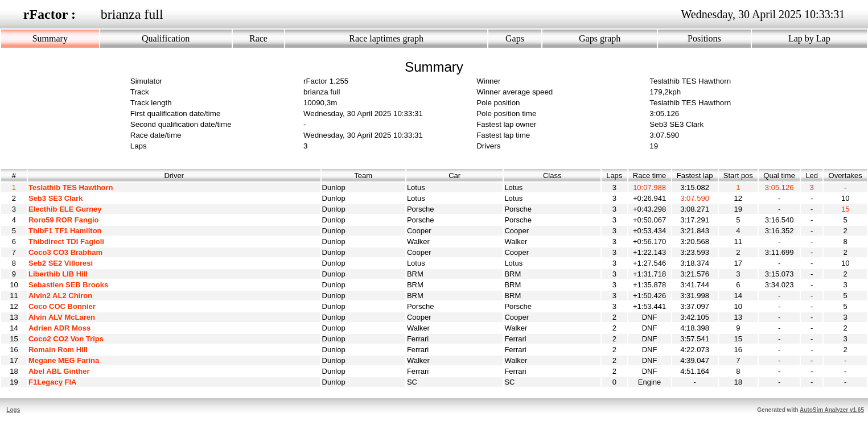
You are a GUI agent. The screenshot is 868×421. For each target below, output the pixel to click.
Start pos (738, 176)
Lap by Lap (809, 38)
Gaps (515, 38)
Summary (50, 38)
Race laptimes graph (386, 38)
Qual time (779, 176)
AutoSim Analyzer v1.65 (832, 410)
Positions (704, 38)
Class (552, 176)
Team (363, 176)
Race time (650, 176)
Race (258, 38)
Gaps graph (600, 38)
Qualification (166, 38)
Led (812, 176)
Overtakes (845, 176)
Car (454, 176)
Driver (174, 176)
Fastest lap (695, 176)
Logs (13, 410)
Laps (614, 176)
